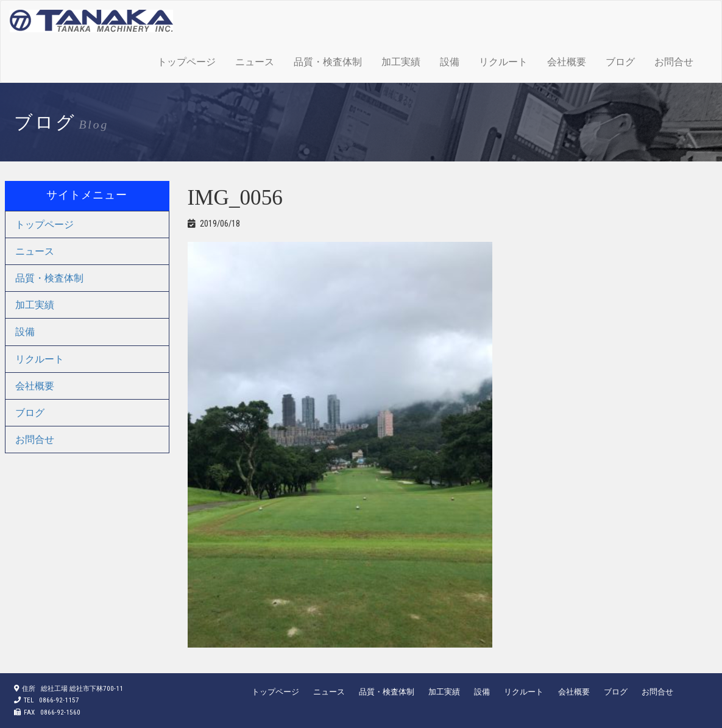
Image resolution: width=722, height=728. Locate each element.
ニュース (255, 62)
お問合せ (674, 62)
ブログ (620, 62)
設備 (450, 62)
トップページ (186, 62)
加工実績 (401, 62)
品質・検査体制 (328, 62)
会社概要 (567, 62)
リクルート (503, 62)
